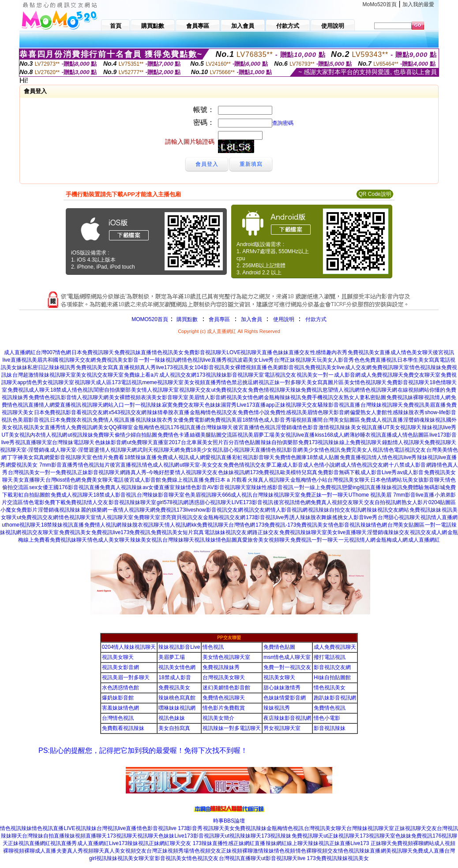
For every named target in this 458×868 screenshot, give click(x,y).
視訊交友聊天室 (40, 532)
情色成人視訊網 (161, 465)
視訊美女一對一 (315, 375)
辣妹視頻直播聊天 (86, 836)
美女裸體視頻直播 (246, 367)
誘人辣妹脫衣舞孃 (311, 517)
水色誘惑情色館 (120, 688)
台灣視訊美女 (24, 472)
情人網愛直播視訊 (60, 405)
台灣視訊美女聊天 (349, 480)
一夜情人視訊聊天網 (131, 510)
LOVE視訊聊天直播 (249, 352)
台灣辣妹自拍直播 (43, 836)
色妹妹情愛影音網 (285, 698)
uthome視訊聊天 (21, 525)
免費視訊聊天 (440, 442)
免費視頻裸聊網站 (413, 843)
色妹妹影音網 (111, 442)
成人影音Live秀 (379, 472)
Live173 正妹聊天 (371, 843)
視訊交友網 (257, 510)
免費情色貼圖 (279, 647)
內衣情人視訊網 (49, 435)
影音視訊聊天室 (245, 375)
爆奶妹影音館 (118, 698)
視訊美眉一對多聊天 (126, 677)
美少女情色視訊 (322, 450)
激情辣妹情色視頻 (274, 851)
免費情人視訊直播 (114, 420)
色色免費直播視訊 (375, 360)
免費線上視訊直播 (183, 480)
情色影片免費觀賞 (224, 708)
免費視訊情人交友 (87, 502)
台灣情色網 (242, 525)
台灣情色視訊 (118, 718)
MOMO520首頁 (150, 319)
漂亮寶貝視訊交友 (182, 517)
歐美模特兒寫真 (299, 472)
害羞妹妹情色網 (120, 708)
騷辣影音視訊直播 (339, 405)
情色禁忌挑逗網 (240, 382)
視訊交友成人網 (428, 532)
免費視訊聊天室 (390, 367)
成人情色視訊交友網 (364, 465)
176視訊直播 (186, 427)
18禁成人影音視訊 (115, 495)
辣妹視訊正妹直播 (329, 843)
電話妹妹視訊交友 (225, 532)
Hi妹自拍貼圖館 (332, 677)
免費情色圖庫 (291, 457)
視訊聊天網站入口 (103, 405)
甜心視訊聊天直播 (244, 450)
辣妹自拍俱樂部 (279, 442)
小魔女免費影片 (19, 510)
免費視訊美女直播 (369, 352)
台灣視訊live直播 (116, 828)
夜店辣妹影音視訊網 (287, 718)
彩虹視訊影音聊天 (253, 457)
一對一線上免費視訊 (318, 487)
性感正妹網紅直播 (244, 843)
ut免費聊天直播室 (148, 442)
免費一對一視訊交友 (287, 667)
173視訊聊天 (122, 836)
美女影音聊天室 (170, 397)
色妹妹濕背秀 (221, 405)
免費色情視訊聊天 (269, 390)
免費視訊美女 (75, 532)
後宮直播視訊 (126, 465)
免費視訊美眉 (226, 420)
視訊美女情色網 (245, 397)
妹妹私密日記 (33, 367)
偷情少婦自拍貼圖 (136, 435)
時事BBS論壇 (229, 821)
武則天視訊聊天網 (158, 450)
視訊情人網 (437, 397)
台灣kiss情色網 (63, 480)
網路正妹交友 (263, 532)
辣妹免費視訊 (306, 390)
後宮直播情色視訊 (254, 427)
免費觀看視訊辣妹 (123, 728)
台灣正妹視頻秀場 (168, 851)
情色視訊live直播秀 (204, 360)
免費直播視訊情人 (361, 457)
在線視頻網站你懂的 (421, 390)
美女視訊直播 (367, 427)
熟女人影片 (415, 502)
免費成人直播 (428, 851)
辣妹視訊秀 (62, 367)
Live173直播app (255, 405)
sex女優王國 (44, 487)
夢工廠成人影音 (285, 465)
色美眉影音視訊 (31, 420)
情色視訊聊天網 (379, 390)
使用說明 (284, 319)
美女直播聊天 (29, 480)
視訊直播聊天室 (34, 442)
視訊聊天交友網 (77, 360)
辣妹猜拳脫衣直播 (168, 412)
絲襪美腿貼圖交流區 (214, 435)
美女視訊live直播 (295, 435)
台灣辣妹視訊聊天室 (276, 495)
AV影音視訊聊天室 (229, 487)
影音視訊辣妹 (330, 728)
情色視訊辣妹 (425, 367)
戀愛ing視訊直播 (361, 487)
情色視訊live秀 (399, 457)
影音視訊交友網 (225, 510)
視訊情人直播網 (439, 517)
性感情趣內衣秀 (329, 352)
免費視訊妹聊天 (68, 540)
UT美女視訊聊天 (402, 427)
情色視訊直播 (48, 828)
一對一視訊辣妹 (143, 405)
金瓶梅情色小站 (309, 480)
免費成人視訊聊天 (72, 495)
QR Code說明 (375, 194)
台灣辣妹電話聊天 (73, 442)
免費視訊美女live (325, 367)
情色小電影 (327, 718)
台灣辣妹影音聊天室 (161, 495)
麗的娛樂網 (94, 510)
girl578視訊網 (173, 502)
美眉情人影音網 (207, 397)
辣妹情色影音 (191, 487)
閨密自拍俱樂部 (112, 390)
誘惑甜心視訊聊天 (210, 502)
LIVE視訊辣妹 (80, 828)
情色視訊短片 (94, 465)
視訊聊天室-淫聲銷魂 (25, 450)
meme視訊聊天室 (163, 382)
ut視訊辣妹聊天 (243, 836)
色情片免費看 (108, 457)
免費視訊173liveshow (180, 510)
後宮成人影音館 (143, 480)
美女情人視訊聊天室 (155, 390)
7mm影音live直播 (413, 495)
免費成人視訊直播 (382, 420)
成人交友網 (358, 367)
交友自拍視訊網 (383, 502)
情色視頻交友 (205, 851)
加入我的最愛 (418, 4)
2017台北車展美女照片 (196, 442)
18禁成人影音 (175, 677)
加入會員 (252, 319)
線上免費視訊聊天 (360, 442)
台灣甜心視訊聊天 (399, 517)
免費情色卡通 (173, 435)
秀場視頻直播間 (304, 420)
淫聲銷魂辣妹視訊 (424, 420)
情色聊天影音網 (331, 412)
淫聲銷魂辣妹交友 (388, 532)
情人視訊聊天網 (118, 450)
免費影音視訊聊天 (205, 352)
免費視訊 (102, 532)
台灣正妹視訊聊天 (295, 360)
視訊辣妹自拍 (324, 510)
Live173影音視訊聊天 (200, 836)
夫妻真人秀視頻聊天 (80, 851)
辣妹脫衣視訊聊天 (143, 525)
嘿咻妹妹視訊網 (177, 708)
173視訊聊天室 (378, 836)
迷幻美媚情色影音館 (226, 688)
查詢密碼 (283, 123)
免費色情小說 (254, 412)
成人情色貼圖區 (410, 435)
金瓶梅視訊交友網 (224, 517)
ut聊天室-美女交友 (201, 465)
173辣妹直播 (208, 843)
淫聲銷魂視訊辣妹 (59, 510)
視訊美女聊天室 (136, 858)
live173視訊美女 (175, 367)
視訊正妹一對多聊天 (282, 382)
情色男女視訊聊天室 (50, 382)
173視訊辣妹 (212, 375)
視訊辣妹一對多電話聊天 (232, 728)
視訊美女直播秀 (42, 427)
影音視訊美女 (171, 858)
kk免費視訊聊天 (210, 525)
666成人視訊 (237, 495)
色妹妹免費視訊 (414, 836)
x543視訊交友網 (128, 412)
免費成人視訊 (173, 457)
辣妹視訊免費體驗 (402, 487)
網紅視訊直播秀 (58, 843)
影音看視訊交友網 (87, 412)
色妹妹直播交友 (291, 352)
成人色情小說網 (322, 465)
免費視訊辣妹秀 (221, 667)
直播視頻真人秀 (137, 367)
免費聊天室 (147, 517)
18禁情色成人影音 (264, 420)
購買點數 (186, 319)
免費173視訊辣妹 (319, 442)
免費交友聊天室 (422, 375)
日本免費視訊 (50, 412)
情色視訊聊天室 (77, 517)
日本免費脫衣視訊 (71, 420)
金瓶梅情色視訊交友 (214, 412)
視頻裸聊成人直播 (35, 851)
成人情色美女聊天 (412, 352)
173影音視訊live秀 (267, 517)
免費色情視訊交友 (244, 465)
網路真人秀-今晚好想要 (147, 472)
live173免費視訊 (131, 532)
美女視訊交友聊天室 (100, 375)
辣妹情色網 (374, 525)
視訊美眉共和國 (40, 360)
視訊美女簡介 (218, 718)
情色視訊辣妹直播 (359, 851)
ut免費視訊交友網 (38, 517)
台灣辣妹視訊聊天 (382, 405)
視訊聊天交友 (195, 390)
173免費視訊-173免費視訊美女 (292, 525)
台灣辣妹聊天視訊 (184, 540)
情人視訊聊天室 (115, 517)
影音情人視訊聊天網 (85, 397)
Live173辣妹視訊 (129, 843)
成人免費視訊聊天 (382, 375)
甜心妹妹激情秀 (282, 688)
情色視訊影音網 (284, 450)
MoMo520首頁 (380, 4)
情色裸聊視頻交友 (317, 851)
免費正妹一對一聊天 (324, 495)
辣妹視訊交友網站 (388, 510)
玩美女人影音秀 (335, 360)
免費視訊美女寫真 (97, 367)
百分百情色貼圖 (242, 442)
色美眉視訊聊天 (203, 495)
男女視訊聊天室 (282, 728)
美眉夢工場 (172, 657)
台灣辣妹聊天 (217, 427)
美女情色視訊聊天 (365, 382)
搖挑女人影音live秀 (355, 517)
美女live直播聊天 (347, 532)
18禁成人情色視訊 (72, 390)
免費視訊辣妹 (251, 828)
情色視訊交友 (203, 858)
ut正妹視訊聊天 (342, 836)
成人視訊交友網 (178, 375)
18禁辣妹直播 (141, 457)
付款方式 (316, 319)
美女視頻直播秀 (203, 382)
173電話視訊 (127, 382)
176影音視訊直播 (79, 487)
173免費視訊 (265, 472)
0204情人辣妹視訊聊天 (129, 647)
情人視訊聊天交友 (196, 472)
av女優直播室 (159, 487)
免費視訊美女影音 (117, 360)
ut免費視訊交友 (229, 390)
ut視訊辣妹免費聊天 (91, 435)
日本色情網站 (386, 480)
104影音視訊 (210, 367)
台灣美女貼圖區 (342, 420)
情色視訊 (213, 647)
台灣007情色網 (53, 352)
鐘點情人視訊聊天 (403, 442)
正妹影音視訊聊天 (98, 472)
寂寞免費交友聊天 (183, 405)
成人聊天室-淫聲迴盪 (75, 450)
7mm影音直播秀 (58, 465)
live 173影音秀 (186, 828)
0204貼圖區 (442, 502)
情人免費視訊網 (79, 427)
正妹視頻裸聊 (237, 851)
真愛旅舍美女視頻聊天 (263, 540)
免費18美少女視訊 (201, 450)
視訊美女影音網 (120, 667)
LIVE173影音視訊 (252, 502)
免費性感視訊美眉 (291, 412)
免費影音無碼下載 (339, 472)
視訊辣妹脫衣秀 (154, 420)
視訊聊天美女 (219, 828)
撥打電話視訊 (330, 657)
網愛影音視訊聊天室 (68, 457)
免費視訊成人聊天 (29, 390)
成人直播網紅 (20, 352)
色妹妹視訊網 (234, 472)
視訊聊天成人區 (93, 382)
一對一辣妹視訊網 (160, 360)
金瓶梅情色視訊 (152, 427)
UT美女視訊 (16, 435)
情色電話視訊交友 (405, 450)
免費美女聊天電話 (102, 480)
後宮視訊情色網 (292, 502)
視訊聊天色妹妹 (156, 836)
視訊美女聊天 (118, 657)
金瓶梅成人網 (392, 540)
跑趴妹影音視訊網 (335, 698)
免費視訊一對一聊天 (314, 540)
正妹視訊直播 (24, 843)
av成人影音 (411, 472)
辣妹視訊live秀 (439, 427)
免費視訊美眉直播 (424, 405)
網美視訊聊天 (397, 851)
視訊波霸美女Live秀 (250, 360)
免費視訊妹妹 (425, 510)
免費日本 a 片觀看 (226, 480)
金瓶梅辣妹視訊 (282, 397)
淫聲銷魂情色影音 (297, 427)
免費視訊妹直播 (133, 352)
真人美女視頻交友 (125, 851)
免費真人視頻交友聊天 (337, 502)
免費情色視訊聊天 (224, 698)
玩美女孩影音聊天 (424, 480)
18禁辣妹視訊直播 (62, 525)
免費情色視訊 (45, 397)
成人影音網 (347, 375)
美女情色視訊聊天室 (226, 657)
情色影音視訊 (344, 525)
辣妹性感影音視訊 (272, 487)
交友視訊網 (353, 510)
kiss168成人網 (332, 435)
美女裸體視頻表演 (130, 397)
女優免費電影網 (191, 420)
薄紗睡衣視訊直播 (371, 435)
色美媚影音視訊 (286, 367)
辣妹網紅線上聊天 (287, 843)
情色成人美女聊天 (109, 540)
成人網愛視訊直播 (210, 457)
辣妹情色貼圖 (221, 540)
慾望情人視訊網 (341, 390)
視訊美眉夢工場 (256, 435)
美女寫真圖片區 (325, 382)
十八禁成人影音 (407, 465)
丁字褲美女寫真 (26, 457)
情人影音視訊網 (289, 510)
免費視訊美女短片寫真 (177, 532)
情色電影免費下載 (45, 502)
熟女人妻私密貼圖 (365, 397)
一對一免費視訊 (58, 472)
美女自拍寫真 (174, 728)
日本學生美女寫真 (418, 360)
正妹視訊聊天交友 (296, 405)
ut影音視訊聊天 (279, 858)
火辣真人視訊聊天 (269, 480)
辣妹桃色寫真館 (177, 698)
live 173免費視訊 (317, 858)
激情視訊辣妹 (334, 427)
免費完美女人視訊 (362, 450)
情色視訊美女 (168, 352)
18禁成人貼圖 (323, 457)
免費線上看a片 (141, 375)
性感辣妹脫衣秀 (406, 412)
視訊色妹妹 (172, 718)
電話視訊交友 (280, 375)
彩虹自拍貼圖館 (32, 495)
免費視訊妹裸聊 (405, 397)
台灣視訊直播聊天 (240, 858)
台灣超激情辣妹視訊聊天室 (44, 375)
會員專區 (219, 319)
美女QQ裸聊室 (115, 427)
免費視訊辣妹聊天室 (303, 532)
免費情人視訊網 (103, 525)
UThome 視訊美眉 (370, 495)
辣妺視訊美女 (353, 858)
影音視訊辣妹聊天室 (132, 502)
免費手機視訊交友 (323, 397)
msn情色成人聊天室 (287, 657)
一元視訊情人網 (357, 540)
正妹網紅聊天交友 (171, 843)
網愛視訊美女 (22, 465)
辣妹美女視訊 (146, 540)
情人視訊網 (178, 525)
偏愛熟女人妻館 (368, 412)
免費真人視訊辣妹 (121, 487)
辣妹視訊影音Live (179, 647)
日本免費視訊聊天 (93, 352)
